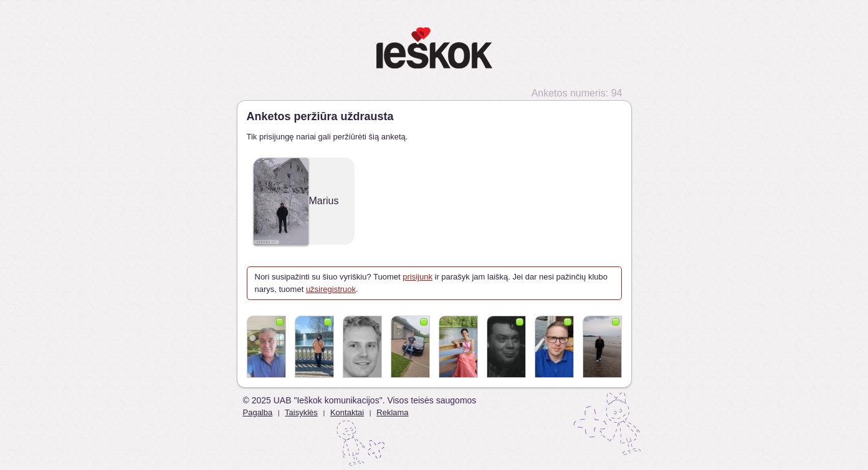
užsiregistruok (331, 289)
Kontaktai (347, 412)
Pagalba (258, 412)
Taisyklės (301, 412)
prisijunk (417, 277)
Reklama (392, 412)
